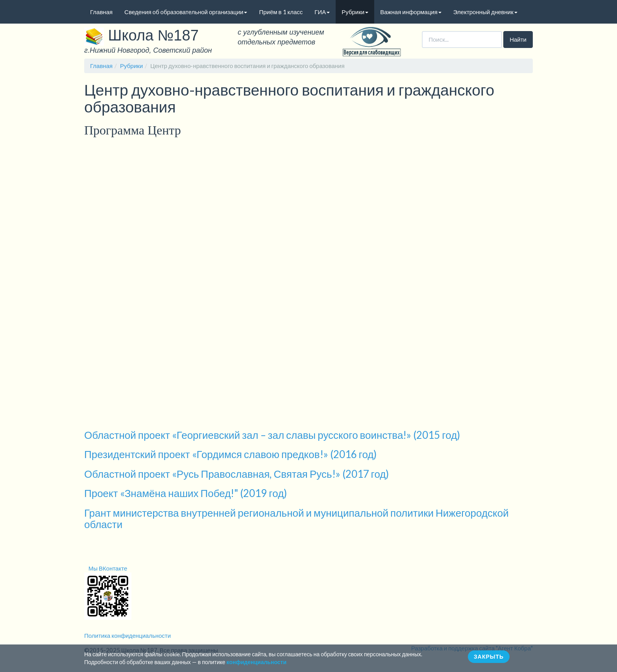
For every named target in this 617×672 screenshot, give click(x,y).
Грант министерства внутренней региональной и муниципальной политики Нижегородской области (296, 518)
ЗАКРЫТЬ (489, 656)
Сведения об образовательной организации (186, 12)
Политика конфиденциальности (127, 635)
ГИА (322, 12)
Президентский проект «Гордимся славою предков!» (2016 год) (230, 454)
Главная (101, 12)
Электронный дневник (485, 12)
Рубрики (355, 12)
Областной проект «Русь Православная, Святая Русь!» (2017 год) (237, 474)
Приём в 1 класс (281, 12)
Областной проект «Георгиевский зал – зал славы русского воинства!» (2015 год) (272, 435)
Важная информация (411, 12)
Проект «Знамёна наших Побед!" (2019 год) (186, 493)
